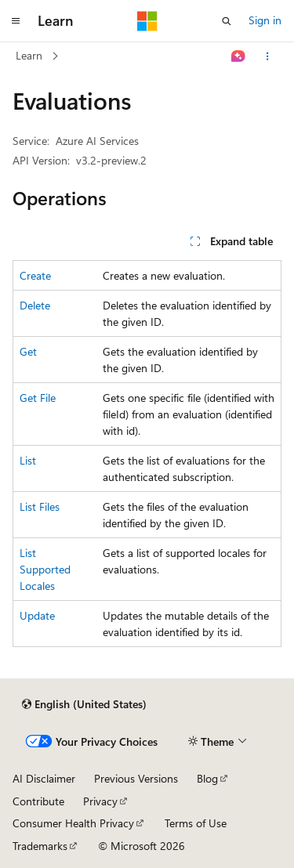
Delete (35, 305)
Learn (29, 55)
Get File (38, 398)
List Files (40, 506)
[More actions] (268, 56)
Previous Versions (136, 778)
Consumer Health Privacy (73, 823)
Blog (207, 778)
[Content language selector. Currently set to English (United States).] (84, 704)
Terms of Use (196, 823)
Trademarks (40, 846)
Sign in (265, 20)
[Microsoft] (147, 21)
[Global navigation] (16, 21)
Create (35, 275)
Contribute (38, 801)
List (28, 460)
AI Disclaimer (44, 778)
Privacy (100, 801)
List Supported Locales (45, 569)
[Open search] (227, 21)
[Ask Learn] (239, 56)
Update (37, 615)
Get (28, 351)
